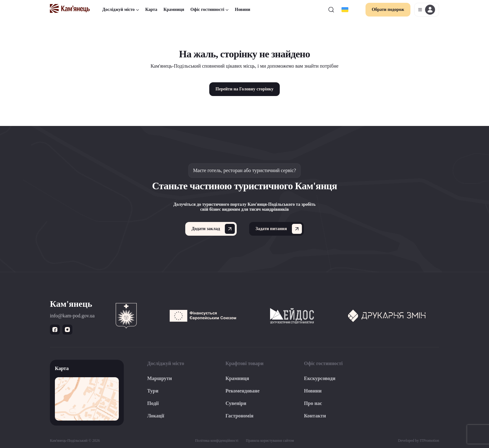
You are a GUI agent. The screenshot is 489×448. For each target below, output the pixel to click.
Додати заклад (213, 229)
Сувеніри (236, 403)
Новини (242, 10)
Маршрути (160, 378)
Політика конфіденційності (217, 441)
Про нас (313, 403)
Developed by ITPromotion (419, 441)
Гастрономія (240, 416)
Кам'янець (71, 304)
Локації (156, 416)
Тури (153, 391)
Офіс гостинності (210, 10)
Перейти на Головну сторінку (244, 89)
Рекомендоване (242, 391)
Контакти (315, 416)
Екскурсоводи (320, 378)
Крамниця (174, 10)
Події (153, 403)
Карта (151, 10)
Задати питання (278, 229)
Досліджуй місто (121, 10)
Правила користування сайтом (270, 441)
